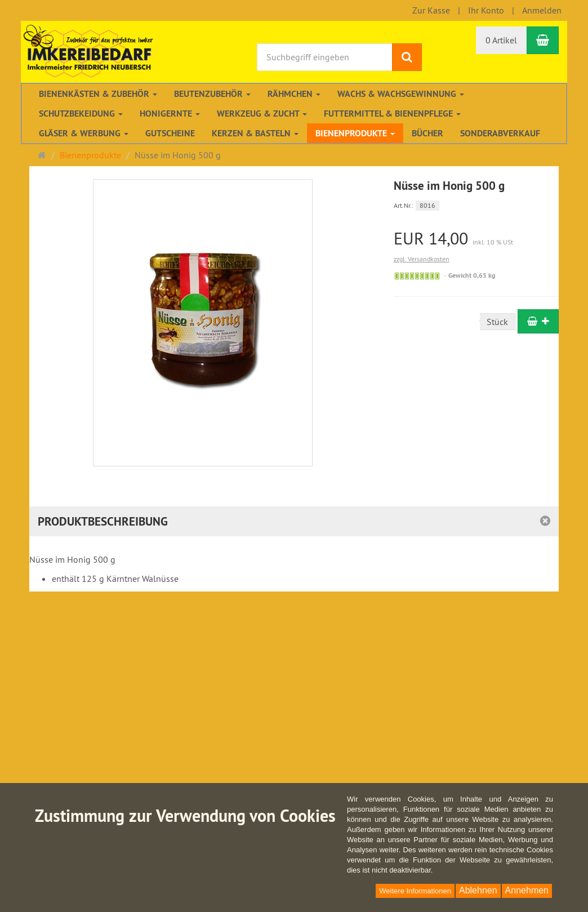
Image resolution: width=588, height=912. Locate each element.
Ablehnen (478, 890)
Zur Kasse (431, 10)
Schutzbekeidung (81, 114)
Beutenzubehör (212, 94)
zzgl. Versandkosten (422, 259)
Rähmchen (294, 94)
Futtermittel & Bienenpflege (392, 114)
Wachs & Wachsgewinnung (401, 94)
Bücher (427, 133)
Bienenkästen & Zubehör (98, 94)
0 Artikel (501, 40)
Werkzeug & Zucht (262, 114)
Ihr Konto (486, 10)
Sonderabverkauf (500, 133)
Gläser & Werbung (84, 133)
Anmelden (542, 10)
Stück (497, 322)
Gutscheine (170, 133)
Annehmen (527, 890)
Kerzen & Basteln (255, 133)
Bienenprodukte (355, 133)
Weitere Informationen (415, 891)
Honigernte (170, 114)
